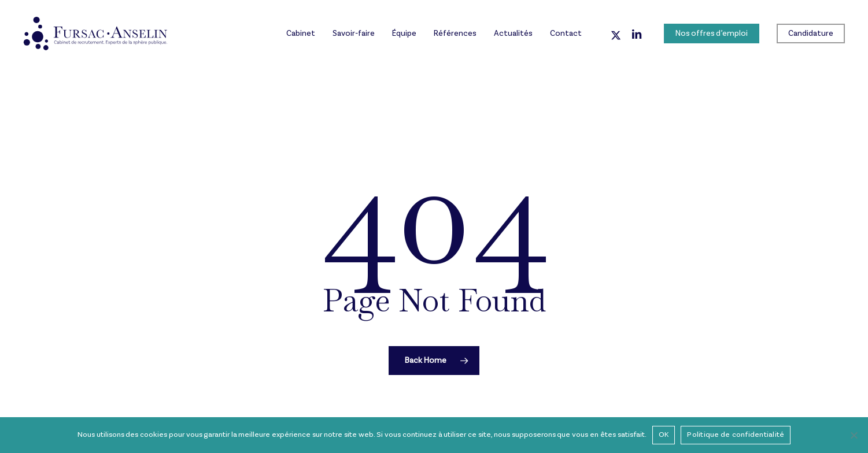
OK (664, 435)
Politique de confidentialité (736, 435)
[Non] (854, 435)
